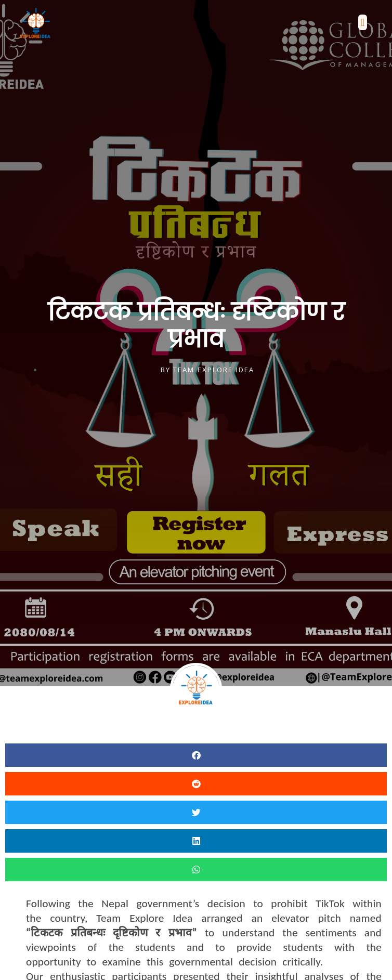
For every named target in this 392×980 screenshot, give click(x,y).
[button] (363, 22)
